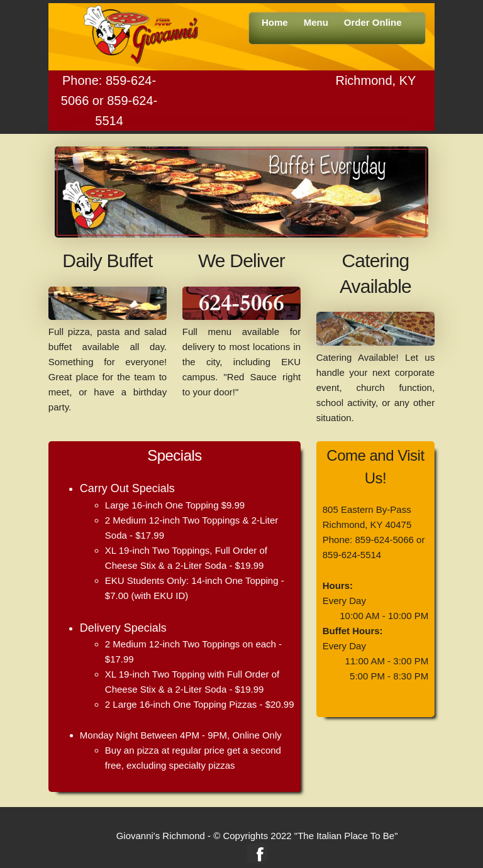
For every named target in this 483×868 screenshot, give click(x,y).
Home (275, 22)
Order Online (373, 22)
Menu (316, 22)
